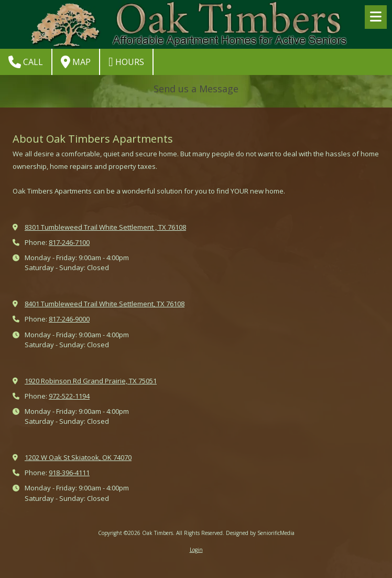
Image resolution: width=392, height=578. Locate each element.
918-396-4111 (69, 473)
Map (76, 62)
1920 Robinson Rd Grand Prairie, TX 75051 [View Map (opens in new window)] (91, 381)
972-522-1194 (69, 396)
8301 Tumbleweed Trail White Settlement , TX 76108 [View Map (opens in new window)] (105, 227)
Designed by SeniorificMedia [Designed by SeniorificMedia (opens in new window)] (260, 533)
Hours (126, 62)
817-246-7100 (69, 242)
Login (196, 550)
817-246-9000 (69, 319)
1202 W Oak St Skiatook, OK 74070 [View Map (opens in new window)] (78, 457)
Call (26, 62)
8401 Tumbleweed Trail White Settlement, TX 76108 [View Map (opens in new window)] (105, 304)
